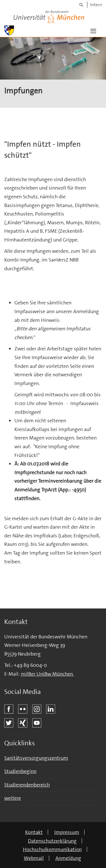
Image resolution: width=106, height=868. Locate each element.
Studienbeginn (20, 771)
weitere (13, 798)
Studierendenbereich (27, 785)
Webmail (34, 858)
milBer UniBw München (47, 674)
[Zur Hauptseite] (9, 30)
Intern (96, 5)
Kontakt (34, 832)
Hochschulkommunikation (52, 849)
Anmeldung (68, 858)
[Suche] (81, 5)
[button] (93, 30)
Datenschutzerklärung (52, 841)
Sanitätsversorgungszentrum (36, 758)
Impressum (67, 832)
